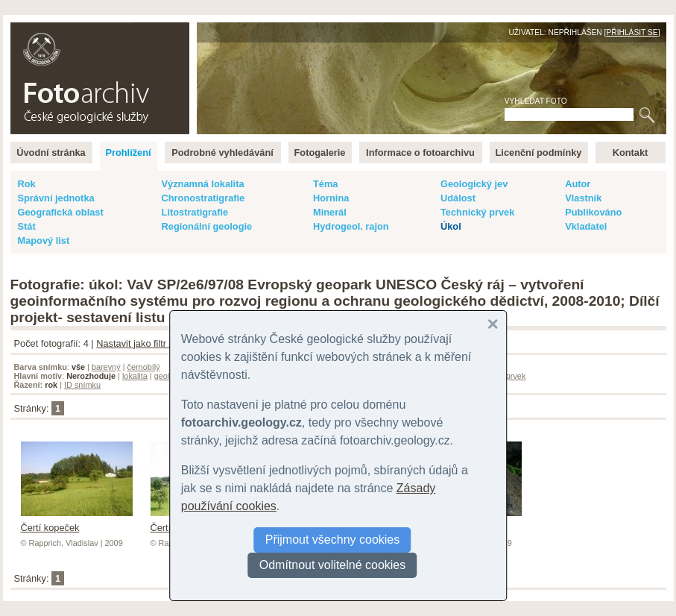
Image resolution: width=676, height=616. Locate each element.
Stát (27, 226)
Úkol (451, 226)
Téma (325, 184)
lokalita (135, 376)
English (171, 30)
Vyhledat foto (536, 101)
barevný (106, 367)
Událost (458, 198)
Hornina (331, 198)
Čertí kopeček (77, 522)
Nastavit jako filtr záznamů (152, 343)
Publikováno (593, 212)
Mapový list (44, 241)
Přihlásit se (632, 32)
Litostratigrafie (195, 212)
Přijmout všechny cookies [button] (333, 540)
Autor (578, 184)
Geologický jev (474, 184)
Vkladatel (586, 226)
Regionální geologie (207, 226)
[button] (493, 324)
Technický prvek (477, 212)
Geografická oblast (61, 212)
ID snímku (82, 385)
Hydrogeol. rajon (351, 226)
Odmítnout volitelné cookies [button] (333, 565)
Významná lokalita (203, 184)
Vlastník (583, 198)
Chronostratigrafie (203, 198)
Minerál (330, 212)
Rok (27, 184)
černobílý (143, 367)
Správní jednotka (56, 198)
